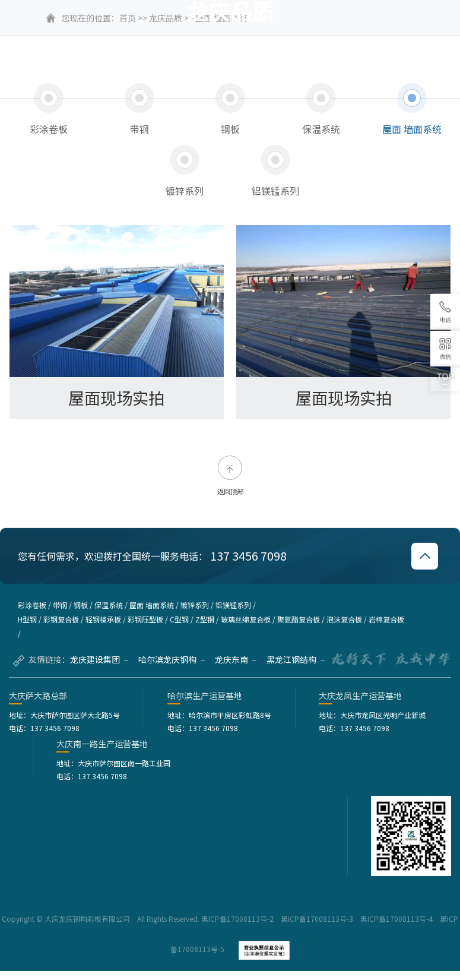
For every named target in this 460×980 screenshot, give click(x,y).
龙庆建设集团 (99, 668)
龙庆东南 (236, 668)
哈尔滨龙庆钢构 (172, 668)
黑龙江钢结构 (296, 668)
